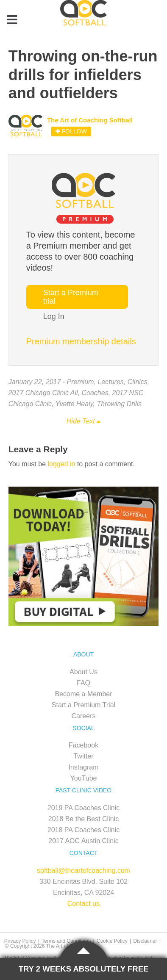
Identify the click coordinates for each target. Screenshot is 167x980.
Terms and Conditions (66, 941)
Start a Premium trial (71, 297)
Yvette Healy (74, 404)
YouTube (84, 778)
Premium (81, 382)
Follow (71, 131)
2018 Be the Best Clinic (83, 819)
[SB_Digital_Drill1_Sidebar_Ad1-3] (84, 624)
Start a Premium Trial (83, 705)
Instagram (83, 767)
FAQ (83, 683)
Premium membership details (81, 341)
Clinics (138, 382)
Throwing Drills (119, 404)
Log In (54, 316)
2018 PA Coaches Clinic (83, 830)
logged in (62, 464)
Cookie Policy (112, 941)
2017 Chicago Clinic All (43, 393)
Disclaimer (145, 941)
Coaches (95, 393)
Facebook (83, 745)
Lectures (110, 382)
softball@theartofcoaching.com (83, 871)
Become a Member (83, 694)
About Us (83, 672)
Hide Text (83, 421)
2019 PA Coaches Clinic (83, 808)
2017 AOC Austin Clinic (83, 841)
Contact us (83, 904)
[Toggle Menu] (12, 20)
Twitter (83, 756)
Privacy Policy (20, 941)
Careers (84, 716)
